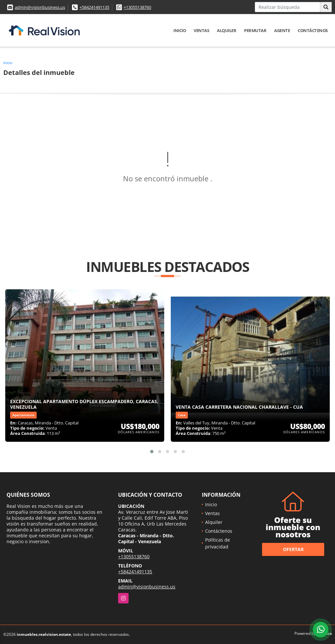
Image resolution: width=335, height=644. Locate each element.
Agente (282, 30)
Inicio (180, 30)
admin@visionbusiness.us (40, 7)
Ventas (201, 30)
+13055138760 (137, 7)
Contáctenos (313, 30)
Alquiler (227, 30)
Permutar (255, 30)
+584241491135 (94, 7)
